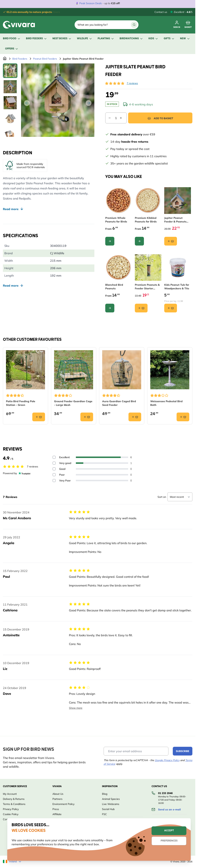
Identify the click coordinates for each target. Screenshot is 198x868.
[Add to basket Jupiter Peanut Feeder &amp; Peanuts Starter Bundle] (171, 241)
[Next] (89, 103)
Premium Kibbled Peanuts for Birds (146, 220)
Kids (153, 39)
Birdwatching (131, 39)
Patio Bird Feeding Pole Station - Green (21, 403)
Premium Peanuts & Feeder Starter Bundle (147, 287)
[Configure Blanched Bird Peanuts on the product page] (110, 308)
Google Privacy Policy (167, 760)
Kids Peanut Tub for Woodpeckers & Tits (177, 287)
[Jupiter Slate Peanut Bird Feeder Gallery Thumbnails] (10, 100)
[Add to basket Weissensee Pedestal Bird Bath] (183, 417)
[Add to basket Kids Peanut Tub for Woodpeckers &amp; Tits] (171, 308)
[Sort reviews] (180, 497)
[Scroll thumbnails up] (10, 68)
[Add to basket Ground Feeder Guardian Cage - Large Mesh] (87, 417)
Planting (106, 39)
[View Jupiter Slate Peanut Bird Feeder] (10, 71)
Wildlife (85, 39)
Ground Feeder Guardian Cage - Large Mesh (73, 403)
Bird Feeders (37, 39)
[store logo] (19, 25)
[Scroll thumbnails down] (10, 132)
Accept (169, 831)
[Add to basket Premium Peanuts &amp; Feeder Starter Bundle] (141, 308)
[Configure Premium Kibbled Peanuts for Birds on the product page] (139, 241)
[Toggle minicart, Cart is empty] (188, 25)
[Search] (134, 25)
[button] (115, 83)
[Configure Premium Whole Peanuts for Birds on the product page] (110, 241)
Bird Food (12, 39)
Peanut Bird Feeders (45, 59)
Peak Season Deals (91, 3)
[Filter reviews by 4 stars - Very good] (54, 463)
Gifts (169, 39)
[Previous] (27, 103)
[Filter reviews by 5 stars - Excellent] (54, 457)
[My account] (177, 25)
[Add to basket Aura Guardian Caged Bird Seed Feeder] (135, 417)
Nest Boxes (62, 39)
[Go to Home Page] (5, 59)
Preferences (169, 841)
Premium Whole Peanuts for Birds (116, 220)
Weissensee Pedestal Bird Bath (166, 403)
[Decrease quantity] (108, 118)
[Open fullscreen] (58, 100)
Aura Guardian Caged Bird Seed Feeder (119, 403)
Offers (12, 49)
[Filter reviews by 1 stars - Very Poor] (54, 481)
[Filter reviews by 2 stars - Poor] (54, 475)
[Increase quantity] (123, 118)
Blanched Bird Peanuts (114, 287)
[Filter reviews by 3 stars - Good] (54, 469)
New (185, 39)
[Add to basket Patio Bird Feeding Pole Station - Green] (39, 417)
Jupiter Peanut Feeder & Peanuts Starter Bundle (175, 220)
